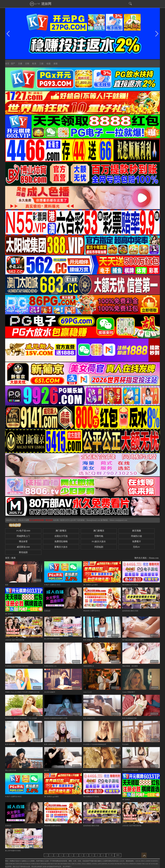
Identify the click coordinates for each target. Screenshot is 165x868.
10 (92, 855)
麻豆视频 (137, 531)
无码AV (137, 547)
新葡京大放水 (61, 547)
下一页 (110, 855)
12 (103, 855)
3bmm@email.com (93, 520)
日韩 (27, 64)
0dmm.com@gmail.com (118, 520)
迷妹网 (46, 4)
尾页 (118, 855)
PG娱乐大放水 (99, 542)
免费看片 (137, 542)
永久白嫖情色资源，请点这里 (41, 520)
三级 (41, 64)
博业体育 (23, 542)
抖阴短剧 (99, 547)
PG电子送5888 (23, 531)
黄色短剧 (23, 552)
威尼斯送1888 (23, 547)
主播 (20, 64)
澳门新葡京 (61, 531)
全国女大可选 (61, 536)
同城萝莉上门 (23, 536)
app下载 (35, 4)
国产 (13, 64)
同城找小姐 (136, 536)
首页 (7, 64)
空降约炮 (99, 536)
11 (97, 855)
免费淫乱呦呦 (61, 542)
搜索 (56, 64)
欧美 (34, 64)
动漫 (48, 64)
